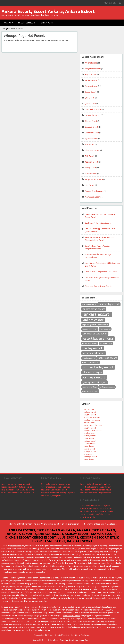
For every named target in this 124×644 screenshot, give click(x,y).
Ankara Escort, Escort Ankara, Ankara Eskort (48, 11)
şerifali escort (89, 423)
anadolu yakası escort (92, 420)
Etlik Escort (89, 156)
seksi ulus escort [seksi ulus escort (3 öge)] (108, 358)
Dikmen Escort (91, 121)
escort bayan (89, 446)
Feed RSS (66, 635)
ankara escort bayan (64, 598)
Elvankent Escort (92, 133)
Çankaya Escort (91, 86)
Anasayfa (8, 23)
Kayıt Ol (107, 3)
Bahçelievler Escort (93, 69)
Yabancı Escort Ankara (94, 191)
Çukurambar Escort (93, 109)
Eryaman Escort (91, 139)
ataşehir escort (90, 415)
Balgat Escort (90, 74)
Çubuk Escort (90, 104)
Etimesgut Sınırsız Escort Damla (98, 286)
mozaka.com (89, 410)
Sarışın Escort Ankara (94, 179)
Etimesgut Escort (92, 150)
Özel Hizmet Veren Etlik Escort (98, 223)
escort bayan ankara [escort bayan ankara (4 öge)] (98, 339)
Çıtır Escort (89, 98)
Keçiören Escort (91, 162)
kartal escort (89, 438)
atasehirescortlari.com (93, 425)
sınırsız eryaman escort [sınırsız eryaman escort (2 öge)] (90, 363)
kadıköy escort (90, 444)
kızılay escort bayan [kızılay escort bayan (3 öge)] (94, 353)
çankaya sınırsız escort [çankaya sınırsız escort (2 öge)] (90, 391)
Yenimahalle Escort (93, 197)
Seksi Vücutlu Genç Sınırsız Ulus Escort (101, 272)
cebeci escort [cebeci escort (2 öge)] (103, 325)
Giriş (114, 3)
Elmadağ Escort (91, 127)
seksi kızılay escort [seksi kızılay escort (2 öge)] (89, 358)
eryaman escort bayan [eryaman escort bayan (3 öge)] (95, 334)
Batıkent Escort (91, 80)
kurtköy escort (90, 436)
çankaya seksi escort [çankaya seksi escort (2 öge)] (107, 387)
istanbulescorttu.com (92, 417)
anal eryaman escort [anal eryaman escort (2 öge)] (89, 304)
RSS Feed (50, 635)
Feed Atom (75, 635)
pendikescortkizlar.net (93, 431)
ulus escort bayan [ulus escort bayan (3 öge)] (92, 372)
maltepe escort (90, 412)
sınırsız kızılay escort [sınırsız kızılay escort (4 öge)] (98, 367)
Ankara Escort (91, 63)
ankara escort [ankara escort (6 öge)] (97, 314)
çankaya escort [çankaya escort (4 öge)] (94, 377)
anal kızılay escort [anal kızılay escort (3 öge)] (109, 304)
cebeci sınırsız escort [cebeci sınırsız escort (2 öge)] (90, 329)
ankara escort (89, 449)
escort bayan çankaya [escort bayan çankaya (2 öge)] (90, 343)
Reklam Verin (46, 23)
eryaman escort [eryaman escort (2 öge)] (105, 329)
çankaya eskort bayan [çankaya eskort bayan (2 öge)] (90, 387)
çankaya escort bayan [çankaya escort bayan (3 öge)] (95, 382)
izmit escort (89, 454)
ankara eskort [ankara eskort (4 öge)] (93, 320)
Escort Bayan (30, 627)
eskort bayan (51, 624)
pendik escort (89, 433)
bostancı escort (90, 441)
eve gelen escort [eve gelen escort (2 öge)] (106, 343)
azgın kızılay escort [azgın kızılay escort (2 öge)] (89, 325)
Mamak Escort (91, 173)
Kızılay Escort (90, 168)
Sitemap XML (40, 635)
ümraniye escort (90, 457)
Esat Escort (89, 144)
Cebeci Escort (90, 92)
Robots (58, 635)
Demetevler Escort (93, 115)
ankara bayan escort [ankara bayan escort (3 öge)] (94, 309)
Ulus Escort (89, 185)
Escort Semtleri (27, 23)
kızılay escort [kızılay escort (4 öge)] (93, 348)
